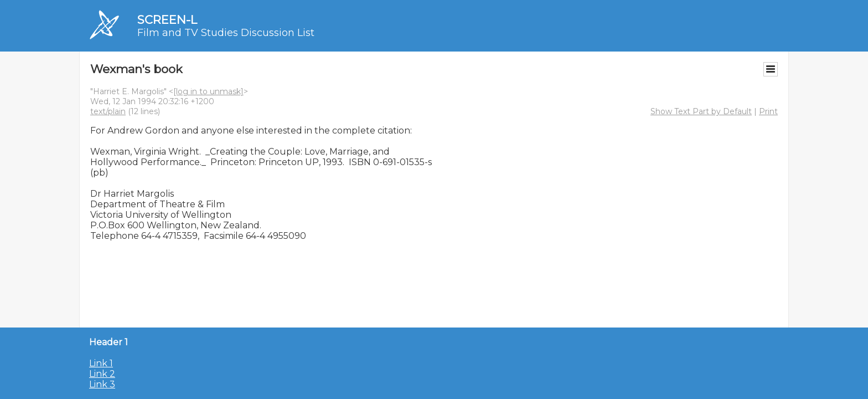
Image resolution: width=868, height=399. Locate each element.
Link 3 (102, 384)
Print (768, 111)
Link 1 (101, 363)
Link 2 (102, 374)
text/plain (108, 111)
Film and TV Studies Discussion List (226, 33)
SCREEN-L (167, 20)
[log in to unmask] (208, 91)
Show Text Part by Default (701, 111)
